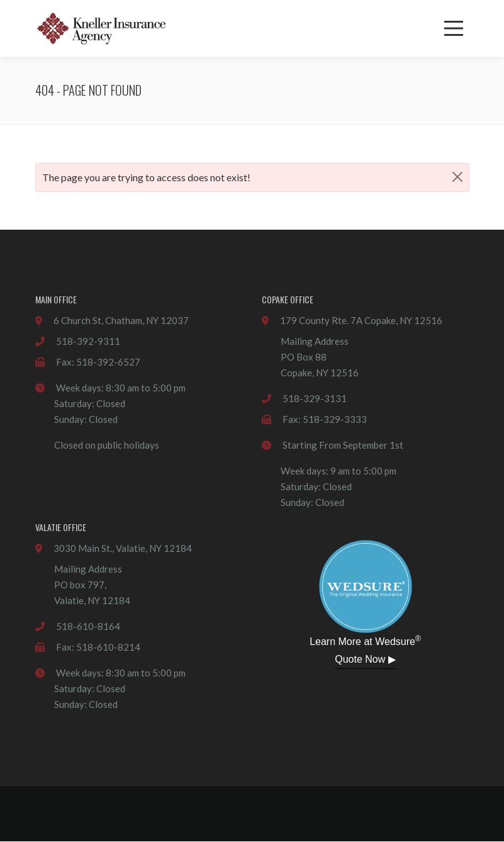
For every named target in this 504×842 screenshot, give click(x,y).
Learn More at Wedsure (365, 641)
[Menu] (454, 28)
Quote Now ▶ (365, 659)
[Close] (457, 177)
